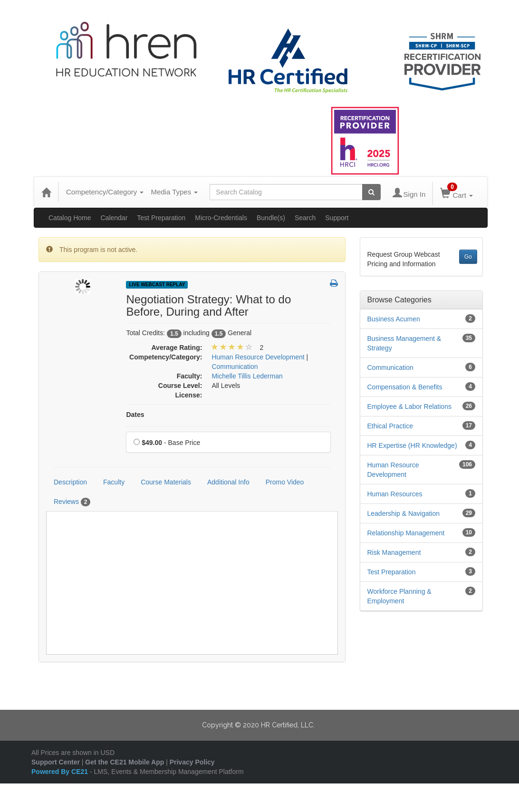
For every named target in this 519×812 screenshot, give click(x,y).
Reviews (72, 502)
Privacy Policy (192, 762)
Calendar (114, 218)
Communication (390, 367)
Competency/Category (105, 192)
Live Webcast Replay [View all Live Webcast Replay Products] (157, 285)
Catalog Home (70, 218)
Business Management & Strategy (404, 343)
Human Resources (395, 494)
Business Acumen (394, 319)
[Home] (46, 192)
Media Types (174, 192)
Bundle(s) (271, 218)
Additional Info (228, 482)
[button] (334, 284)
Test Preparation (161, 218)
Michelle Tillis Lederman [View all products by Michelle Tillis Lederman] (247, 376)
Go (468, 257)
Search (305, 218)
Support (337, 218)
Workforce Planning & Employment (399, 596)
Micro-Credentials (221, 218)
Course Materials (166, 482)
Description (70, 482)
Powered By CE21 (61, 772)
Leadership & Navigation (404, 513)
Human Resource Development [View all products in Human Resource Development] (258, 357)
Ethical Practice (390, 426)
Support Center (56, 762)
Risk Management (394, 552)
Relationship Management (406, 533)
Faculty (114, 482)
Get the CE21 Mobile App (125, 762)
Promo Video (285, 482)
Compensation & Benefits (405, 387)
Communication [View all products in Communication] (235, 367)
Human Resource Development (393, 470)
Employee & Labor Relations (409, 406)
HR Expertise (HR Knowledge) (412, 445)
